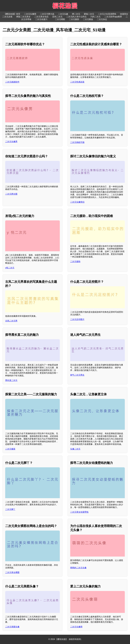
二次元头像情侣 (77, 202)
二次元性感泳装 (77, 82)
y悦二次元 (10, 268)
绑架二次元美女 (23, 17)
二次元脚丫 (10, 509)
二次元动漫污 (41, 19)
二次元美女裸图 (12, 572)
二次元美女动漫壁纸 (79, 512)
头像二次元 (75, 449)
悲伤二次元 (57, 17)
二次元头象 (63, 14)
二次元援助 (75, 262)
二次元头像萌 (30, 14)
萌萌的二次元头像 (78, 568)
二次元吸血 (88, 19)
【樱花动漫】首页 (12, 14)
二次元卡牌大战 (47, 14)
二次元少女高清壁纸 (107, 14)
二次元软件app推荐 (113, 17)
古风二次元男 (11, 321)
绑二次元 (76, 14)
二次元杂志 (102, 19)
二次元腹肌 (74, 19)
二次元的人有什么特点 (76, 17)
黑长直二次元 (11, 380)
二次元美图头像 (12, 627)
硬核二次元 (89, 14)
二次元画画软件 (12, 82)
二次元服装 (10, 449)
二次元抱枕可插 (77, 142)
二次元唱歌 (60, 19)
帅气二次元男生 (77, 375)
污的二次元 (95, 17)
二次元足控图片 (77, 319)
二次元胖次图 (11, 194)
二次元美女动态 (41, 17)
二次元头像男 (11, 142)
